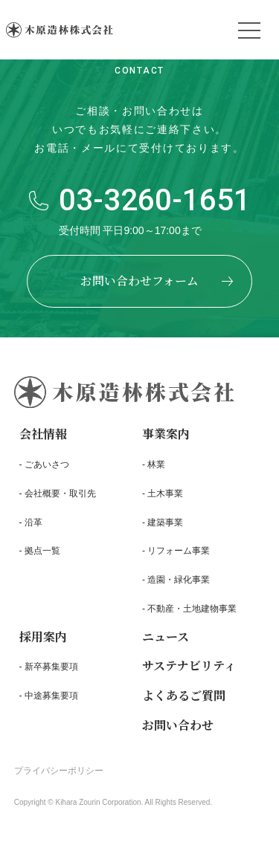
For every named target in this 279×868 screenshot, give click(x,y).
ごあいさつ (47, 469)
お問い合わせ (178, 729)
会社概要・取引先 (60, 497)
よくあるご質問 (184, 700)
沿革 (33, 526)
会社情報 (43, 438)
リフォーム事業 (179, 555)
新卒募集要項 (51, 671)
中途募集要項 (51, 700)
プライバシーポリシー (59, 775)
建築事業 (165, 526)
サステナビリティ (189, 670)
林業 (156, 469)
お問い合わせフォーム (139, 281)
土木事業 (165, 497)
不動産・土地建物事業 (192, 613)
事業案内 (166, 438)
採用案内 (43, 640)
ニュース (166, 640)
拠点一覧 (42, 555)
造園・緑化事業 (179, 584)
